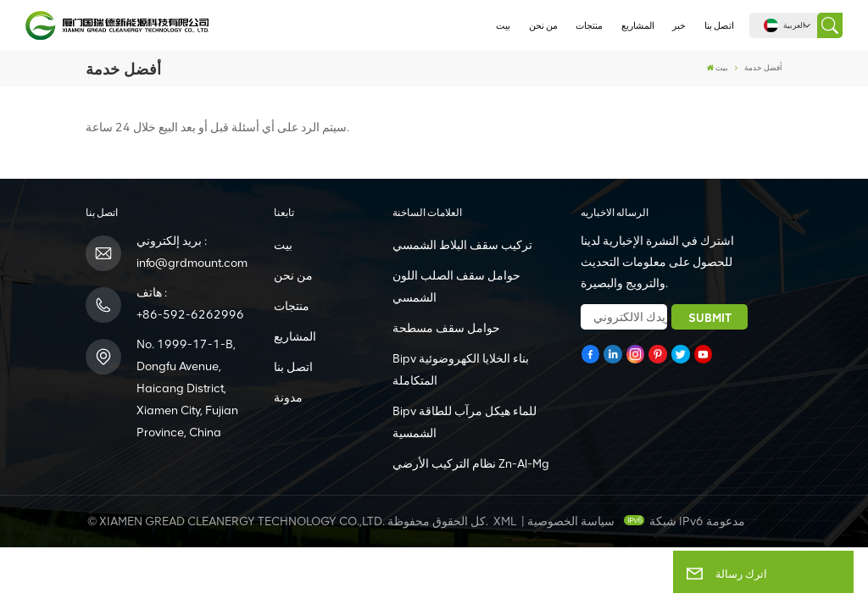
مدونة (288, 398)
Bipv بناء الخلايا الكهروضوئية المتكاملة (461, 370)
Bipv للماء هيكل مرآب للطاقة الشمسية (465, 422)
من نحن (543, 25)
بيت (503, 25)
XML (505, 521)
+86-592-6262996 (190, 315)
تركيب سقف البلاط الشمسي (462, 245)
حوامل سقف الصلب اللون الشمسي (456, 287)
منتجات (589, 25)
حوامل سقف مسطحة (446, 328)
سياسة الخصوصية (571, 521)
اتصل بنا (719, 25)
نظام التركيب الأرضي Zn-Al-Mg (471, 464)
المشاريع (638, 25)
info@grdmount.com (192, 263)
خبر (679, 25)
